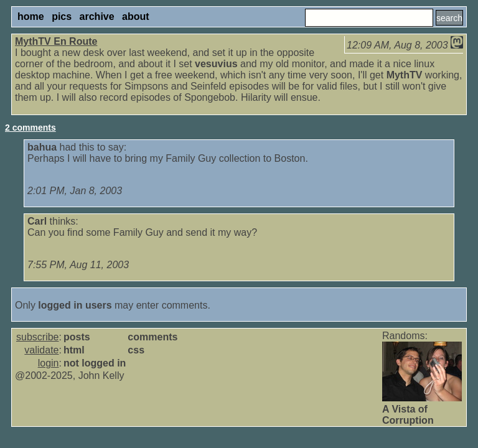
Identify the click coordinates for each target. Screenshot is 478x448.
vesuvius (216, 64)
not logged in (95, 363)
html (74, 350)
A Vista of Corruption (408, 415)
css (136, 350)
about (136, 16)
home (31, 16)
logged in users (75, 305)
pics (62, 16)
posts (77, 337)
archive (97, 16)
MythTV (405, 75)
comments (152, 337)
